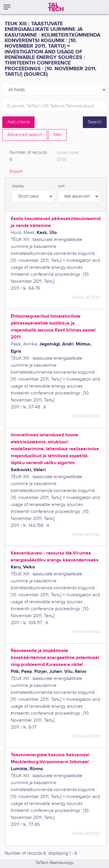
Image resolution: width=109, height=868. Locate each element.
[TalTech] (56, 7)
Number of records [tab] (28, 156)
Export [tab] (16, 171)
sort (61, 186)
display (18, 186)
